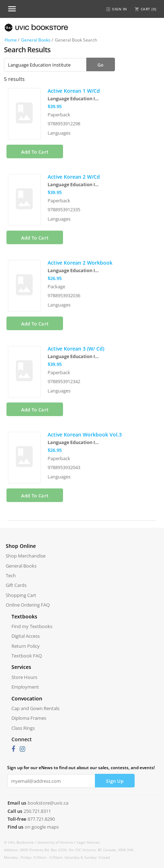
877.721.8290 (41, 819)
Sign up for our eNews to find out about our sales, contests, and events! (81, 768)
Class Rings (23, 728)
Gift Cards (16, 585)
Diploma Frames (29, 718)
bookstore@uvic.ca (48, 803)
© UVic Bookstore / (21, 842)
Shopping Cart (21, 595)
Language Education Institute (74, 98)
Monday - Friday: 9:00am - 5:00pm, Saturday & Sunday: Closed (57, 857)
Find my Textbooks (32, 626)
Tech (11, 575)
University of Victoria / (57, 842)
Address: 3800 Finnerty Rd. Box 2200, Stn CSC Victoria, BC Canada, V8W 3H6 (69, 850)
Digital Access (26, 636)
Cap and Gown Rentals (35, 708)
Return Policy (26, 646)
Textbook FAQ (27, 656)
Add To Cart (35, 152)
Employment (25, 687)
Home (11, 40)
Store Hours (24, 677)
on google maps (42, 827)
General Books (36, 40)
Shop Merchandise (26, 556)
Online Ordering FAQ (28, 605)
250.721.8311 (37, 811)
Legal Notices (88, 842)
